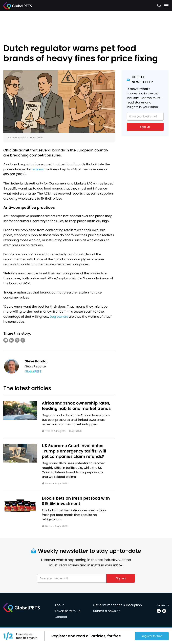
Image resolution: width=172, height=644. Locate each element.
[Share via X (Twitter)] (17, 340)
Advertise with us (67, 611)
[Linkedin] (159, 611)
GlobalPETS (33, 371)
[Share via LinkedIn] (11, 340)
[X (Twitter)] (164, 611)
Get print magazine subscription (118, 605)
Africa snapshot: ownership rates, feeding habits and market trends (76, 406)
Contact (61, 617)
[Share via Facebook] (23, 340)
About (59, 605)
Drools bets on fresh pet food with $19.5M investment (76, 501)
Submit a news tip (107, 611)
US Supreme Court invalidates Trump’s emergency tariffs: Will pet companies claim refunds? (74, 451)
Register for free (152, 636)
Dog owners (59, 317)
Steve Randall (18, 138)
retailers (38, 169)
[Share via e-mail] (6, 340)
